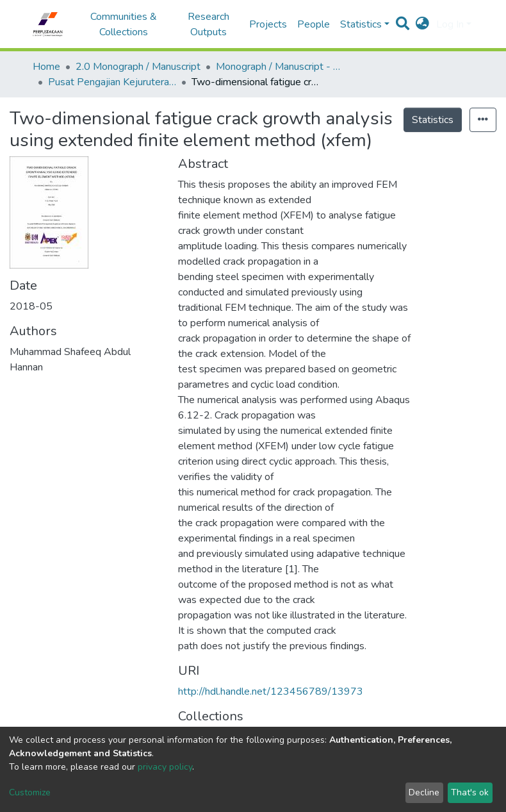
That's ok (470, 792)
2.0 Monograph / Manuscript (138, 67)
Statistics (433, 120)
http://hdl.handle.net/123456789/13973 (271, 692)
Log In (450, 24)
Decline (424, 792)
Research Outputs (208, 24)
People (314, 24)
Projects (268, 24)
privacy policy (165, 767)
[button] (422, 24)
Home (46, 67)
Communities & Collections (124, 24)
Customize (30, 792)
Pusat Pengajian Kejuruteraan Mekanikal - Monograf (112, 82)
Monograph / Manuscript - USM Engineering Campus (280, 67)
